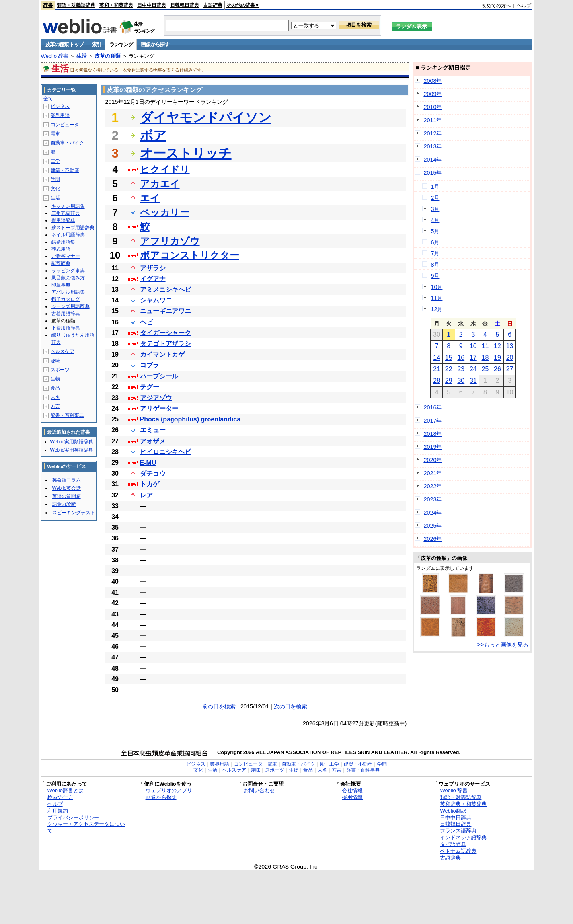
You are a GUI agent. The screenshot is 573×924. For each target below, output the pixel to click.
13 (510, 346)
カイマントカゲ (162, 354)
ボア (153, 135)
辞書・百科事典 (67, 415)
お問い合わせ (259, 790)
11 (485, 346)
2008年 (433, 81)
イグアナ (153, 279)
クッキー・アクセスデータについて (86, 827)
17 (473, 358)
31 (473, 381)
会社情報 (352, 790)
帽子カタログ (66, 299)
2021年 (433, 473)
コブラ (150, 365)
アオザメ (153, 441)
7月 (435, 253)
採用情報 (352, 797)
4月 (435, 220)
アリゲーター (159, 408)
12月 (437, 309)
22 (449, 369)
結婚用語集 (63, 242)
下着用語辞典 (66, 328)
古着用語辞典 (66, 314)
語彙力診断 (64, 504)
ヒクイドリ (165, 169)
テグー (150, 387)
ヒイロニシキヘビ (166, 452)
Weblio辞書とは (65, 790)
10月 (437, 287)
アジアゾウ (156, 398)
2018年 (433, 434)
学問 (55, 179)
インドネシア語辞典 (463, 837)
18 (485, 358)
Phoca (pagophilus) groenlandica (190, 419)
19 (497, 358)
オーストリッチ (186, 153)
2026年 (433, 539)
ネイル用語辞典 (68, 235)
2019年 (433, 447)
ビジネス (60, 106)
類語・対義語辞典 (76, 5)
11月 (437, 298)
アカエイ (160, 184)
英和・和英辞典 (116, 5)
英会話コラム (66, 480)
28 (437, 381)
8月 (435, 265)
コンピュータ (65, 125)
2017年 (433, 421)
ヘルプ (524, 6)
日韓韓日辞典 (185, 5)
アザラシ (153, 268)
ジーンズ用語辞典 (70, 306)
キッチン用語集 (68, 206)
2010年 (433, 107)
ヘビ (146, 322)
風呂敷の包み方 (68, 278)
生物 (55, 379)
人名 (55, 397)
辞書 (48, 5)
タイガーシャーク (166, 333)
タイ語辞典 (453, 844)
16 (461, 358)
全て (48, 99)
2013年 (433, 146)
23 (461, 369)
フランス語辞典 (458, 831)
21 (437, 369)
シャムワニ (156, 300)
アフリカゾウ (170, 241)
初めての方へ (496, 6)
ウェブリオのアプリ (169, 790)
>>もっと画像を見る (503, 645)
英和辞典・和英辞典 (463, 804)
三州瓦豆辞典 (66, 213)
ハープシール (159, 376)
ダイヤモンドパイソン (206, 117)
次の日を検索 (290, 706)
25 (485, 369)
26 (497, 369)
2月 (435, 198)
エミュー (153, 430)
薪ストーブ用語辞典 (73, 228)
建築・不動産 (65, 170)
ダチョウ (153, 473)
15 (449, 358)
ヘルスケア (62, 351)
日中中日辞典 (152, 5)
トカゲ (150, 484)
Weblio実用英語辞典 (72, 450)
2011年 (433, 120)
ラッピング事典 (68, 271)
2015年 (433, 173)
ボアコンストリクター (190, 255)
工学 (55, 161)
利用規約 (58, 811)
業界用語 (60, 115)
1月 (435, 187)
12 (497, 346)
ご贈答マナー (66, 256)
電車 (55, 134)
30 (461, 381)
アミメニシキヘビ (166, 289)
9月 (435, 276)
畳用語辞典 (63, 220)
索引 (96, 44)
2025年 (433, 526)
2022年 (433, 486)
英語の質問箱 (66, 496)
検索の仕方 (60, 797)
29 (449, 381)
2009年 (433, 94)
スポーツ (60, 370)
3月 (435, 209)
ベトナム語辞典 (458, 851)
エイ (150, 198)
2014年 (433, 160)
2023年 (433, 499)
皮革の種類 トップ (64, 44)
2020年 (433, 460)
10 (473, 346)
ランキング (121, 44)
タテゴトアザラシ (166, 344)
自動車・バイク (67, 143)
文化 (55, 189)
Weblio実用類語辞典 (72, 442)
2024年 (433, 513)
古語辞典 (213, 5)
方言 (55, 406)
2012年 (433, 133)
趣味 (55, 361)
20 (510, 358)
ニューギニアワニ (166, 311)
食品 (55, 388)
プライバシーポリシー (73, 818)
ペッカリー (165, 212)
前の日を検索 (219, 706)
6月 (435, 242)
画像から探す (155, 44)
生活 (82, 56)
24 (473, 369)
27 (510, 369)
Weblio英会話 (66, 488)
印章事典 (61, 285)
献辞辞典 (61, 263)
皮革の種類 (108, 56)
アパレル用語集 (68, 292)
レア (146, 495)
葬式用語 (61, 249)
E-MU (148, 463)
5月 (435, 231)
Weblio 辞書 (55, 56)
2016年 (433, 407)
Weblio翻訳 (453, 811)
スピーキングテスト (74, 513)
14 (437, 358)
